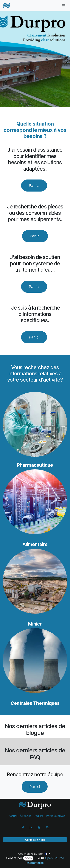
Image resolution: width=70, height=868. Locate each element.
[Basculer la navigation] (63, 5)
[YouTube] (39, 828)
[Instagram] (47, 828)
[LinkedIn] (31, 828)
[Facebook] (23, 828)
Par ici (35, 236)
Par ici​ (34, 186)
